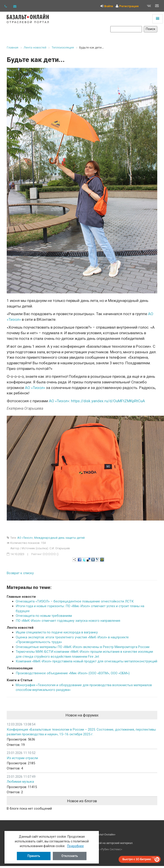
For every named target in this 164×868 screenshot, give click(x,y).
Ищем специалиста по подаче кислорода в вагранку (57, 632)
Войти (109, 6)
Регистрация (129, 6)
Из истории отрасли (22, 758)
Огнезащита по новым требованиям (44, 616)
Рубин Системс (111, 849)
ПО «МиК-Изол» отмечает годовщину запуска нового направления (68, 621)
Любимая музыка (20, 782)
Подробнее (75, 846)
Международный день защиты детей (59, 538)
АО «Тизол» (59, 401)
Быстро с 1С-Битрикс (137, 859)
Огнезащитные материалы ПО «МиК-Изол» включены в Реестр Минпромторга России (83, 647)
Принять (34, 856)
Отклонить (70, 856)
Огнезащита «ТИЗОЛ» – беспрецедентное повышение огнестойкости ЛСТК (75, 601)
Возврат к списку (20, 573)
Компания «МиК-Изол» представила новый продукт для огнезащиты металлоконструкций (86, 661)
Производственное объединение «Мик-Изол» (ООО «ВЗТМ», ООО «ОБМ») (73, 673)
